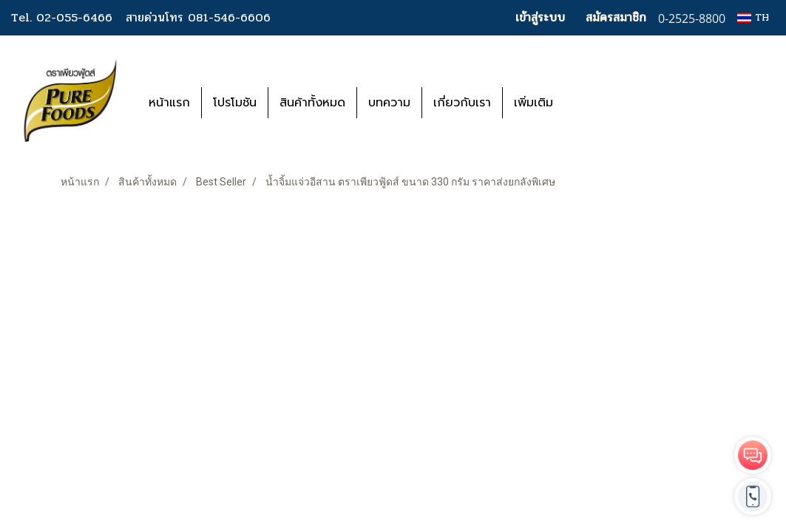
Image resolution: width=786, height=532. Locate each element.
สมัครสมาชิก (616, 17)
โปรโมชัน (235, 103)
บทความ (389, 103)
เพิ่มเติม (533, 103)
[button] (586, 103)
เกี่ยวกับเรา (462, 103)
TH (753, 17)
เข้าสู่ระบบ (540, 17)
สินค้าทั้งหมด (312, 103)
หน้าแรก (169, 103)
